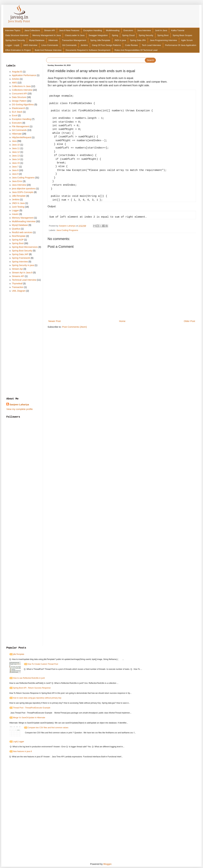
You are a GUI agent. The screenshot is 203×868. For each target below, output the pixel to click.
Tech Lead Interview (151, 45)
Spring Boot (163, 35)
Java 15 (16, 163)
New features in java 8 (22, 751)
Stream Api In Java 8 (22, 273)
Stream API (49, 30)
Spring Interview (20, 262)
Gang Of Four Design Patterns (106, 45)
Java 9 (15, 174)
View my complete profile (20, 409)
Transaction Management (74, 40)
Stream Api (17, 269)
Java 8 (15, 170)
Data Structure (19, 97)
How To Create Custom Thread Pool (43, 664)
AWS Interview (30, 45)
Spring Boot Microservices (25, 247)
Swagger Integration (98, 35)
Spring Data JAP (20, 254)
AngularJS (17, 72)
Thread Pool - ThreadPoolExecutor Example (32, 708)
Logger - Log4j (12, 45)
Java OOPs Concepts (23, 192)
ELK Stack (17, 112)
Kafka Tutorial (178, 30)
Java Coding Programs (67, 230)
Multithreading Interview (24, 221)
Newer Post (55, 321)
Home (122, 321)
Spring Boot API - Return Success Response (32, 688)
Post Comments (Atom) (75, 327)
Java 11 (16, 148)
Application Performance (24, 75)
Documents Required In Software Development (88, 50)
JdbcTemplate (19, 196)
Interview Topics (13, 30)
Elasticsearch (18, 108)
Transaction (18, 287)
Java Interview (144, 30)
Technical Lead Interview (24, 280)
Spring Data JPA (138, 40)
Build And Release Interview (48, 50)
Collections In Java (21, 86)
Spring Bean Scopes (182, 35)
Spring (115, 35)
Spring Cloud (128, 35)
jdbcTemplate (19, 654)
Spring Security (146, 35)
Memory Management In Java (47, 35)
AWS (14, 83)
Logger (15, 210)
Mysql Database (37, 40)
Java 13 (16, 156)
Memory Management (23, 218)
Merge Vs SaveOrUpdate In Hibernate (29, 718)
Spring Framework (21, 258)
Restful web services (22, 232)
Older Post (189, 321)
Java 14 (16, 159)
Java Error (17, 181)
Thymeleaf (17, 284)
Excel (15, 115)
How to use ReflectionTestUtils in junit (29, 678)
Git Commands (69, 45)
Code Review (131, 45)
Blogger (107, 864)
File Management (20, 126)
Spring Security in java (23, 265)
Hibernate (53, 40)
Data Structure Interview (17, 35)
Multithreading (113, 30)
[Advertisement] (25, 345)
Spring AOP (18, 240)
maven (15, 214)
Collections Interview (22, 90)
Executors (128, 30)
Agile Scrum (187, 40)
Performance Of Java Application (181, 45)
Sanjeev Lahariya (19, 404)
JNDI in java (120, 40)
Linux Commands (50, 45)
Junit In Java (161, 30)
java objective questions (24, 189)
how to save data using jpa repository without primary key (37, 698)
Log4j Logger (19, 742)
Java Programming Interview (163, 40)
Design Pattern (19, 101)
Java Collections (32, 30)
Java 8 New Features (69, 30)
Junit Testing (18, 207)
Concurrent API (19, 94)
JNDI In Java (18, 203)
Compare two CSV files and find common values (48, 728)
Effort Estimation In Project (18, 50)
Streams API (18, 276)
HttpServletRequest (21, 137)
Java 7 (15, 167)
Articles (16, 79)
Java (14, 141)
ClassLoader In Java (75, 35)
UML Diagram (19, 291)
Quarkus (16, 229)
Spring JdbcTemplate (100, 40)
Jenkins (84, 45)
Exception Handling (93, 30)
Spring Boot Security (15, 40)
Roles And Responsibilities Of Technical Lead (136, 50)
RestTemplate (19, 236)
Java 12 (16, 152)
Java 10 (16, 145)
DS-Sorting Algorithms (23, 105)
